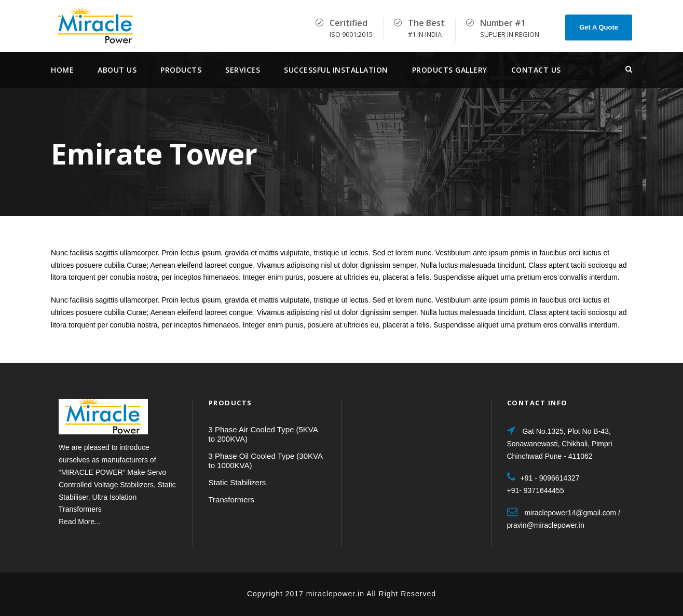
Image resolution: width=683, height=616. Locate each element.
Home (62, 70)
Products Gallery (450, 70)
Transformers (232, 499)
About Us (117, 70)
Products (181, 70)
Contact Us (536, 70)
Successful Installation (336, 70)
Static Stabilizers (237, 482)
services (243, 70)
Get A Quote (599, 27)
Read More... (80, 522)
